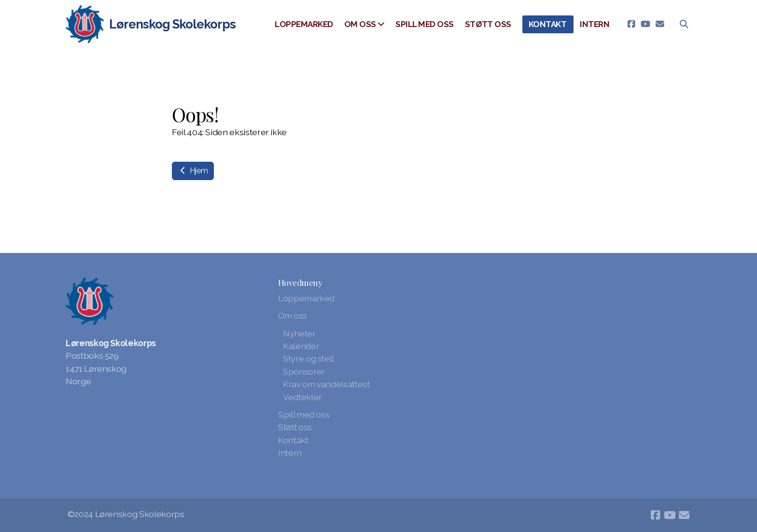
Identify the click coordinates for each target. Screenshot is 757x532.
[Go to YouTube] (645, 24)
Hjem (193, 171)
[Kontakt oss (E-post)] (660, 24)
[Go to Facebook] (631, 24)
